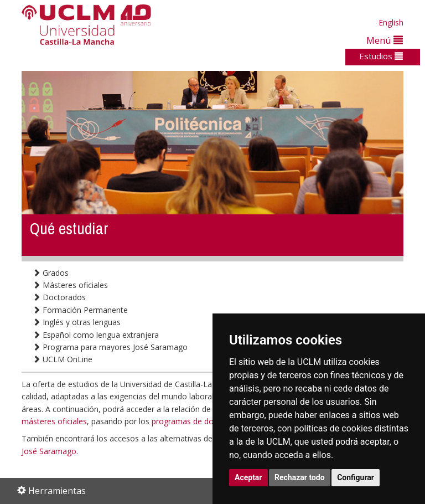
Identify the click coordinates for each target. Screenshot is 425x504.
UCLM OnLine (63, 359)
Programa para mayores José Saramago (110, 347)
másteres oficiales (54, 421)
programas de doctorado (197, 421)
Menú (385, 40)
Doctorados (59, 297)
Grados (51, 273)
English (391, 22)
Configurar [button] (356, 477)
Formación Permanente (80, 310)
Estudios (381, 56)
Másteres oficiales (70, 285)
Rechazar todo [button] (300, 477)
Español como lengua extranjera (96, 335)
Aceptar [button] (248, 477)
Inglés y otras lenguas (77, 322)
